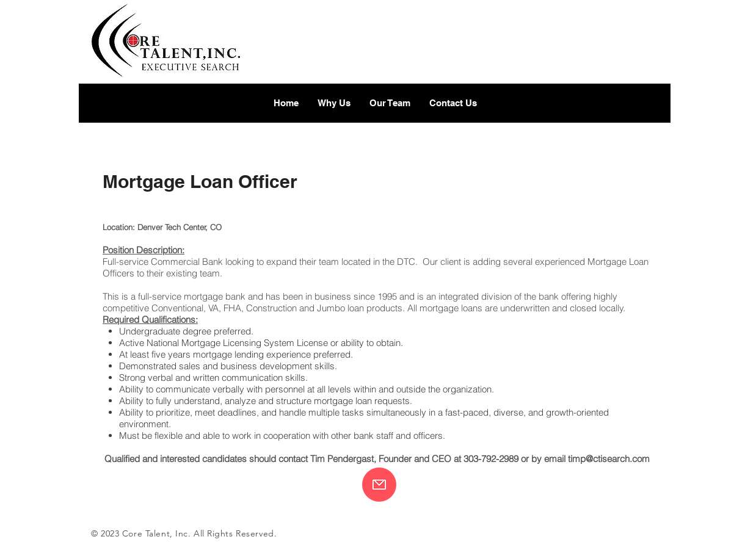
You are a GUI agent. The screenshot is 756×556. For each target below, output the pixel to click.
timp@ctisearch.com (609, 459)
